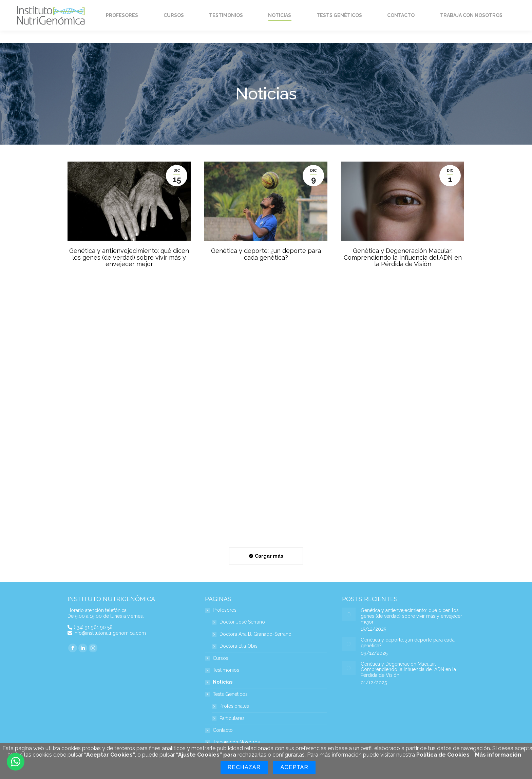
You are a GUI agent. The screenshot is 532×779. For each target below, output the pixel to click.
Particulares (232, 718)
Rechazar (244, 767)
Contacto (223, 730)
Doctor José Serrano (242, 622)
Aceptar (294, 767)
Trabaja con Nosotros (236, 742)
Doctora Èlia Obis (239, 646)
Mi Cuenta (394, 6)
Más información (498, 755)
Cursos (221, 658)
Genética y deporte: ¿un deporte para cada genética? (266, 254)
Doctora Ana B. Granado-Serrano (255, 634)
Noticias (223, 682)
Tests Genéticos (227, 694)
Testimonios (226, 670)
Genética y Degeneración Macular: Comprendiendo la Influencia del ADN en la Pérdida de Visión (403, 257)
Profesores (221, 610)
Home (81, 6)
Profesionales (234, 706)
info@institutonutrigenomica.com (110, 633)
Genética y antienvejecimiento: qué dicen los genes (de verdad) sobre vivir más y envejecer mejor (129, 257)
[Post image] (349, 614)
